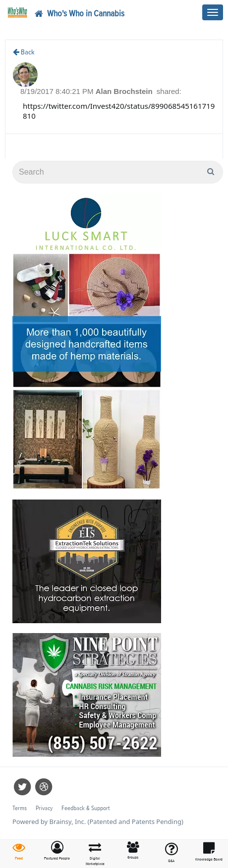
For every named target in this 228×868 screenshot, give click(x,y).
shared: (169, 91)
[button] (57, 851)
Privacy (44, 808)
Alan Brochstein (125, 91)
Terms (20, 808)
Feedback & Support (85, 808)
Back (24, 52)
